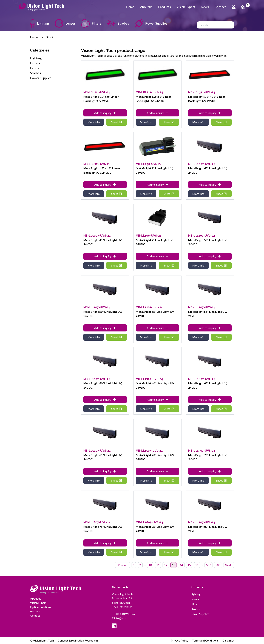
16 (197, 565)
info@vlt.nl (120, 618)
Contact (220, 7)
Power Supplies (151, 23)
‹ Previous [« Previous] (123, 565)
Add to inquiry (105, 113)
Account (35, 611)
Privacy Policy (180, 640)
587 (208, 565)
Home (130, 7)
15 (189, 565)
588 (218, 565)
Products (164, 7)
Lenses (65, 23)
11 (158, 565)
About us (146, 7)
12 (166, 565)
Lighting (40, 23)
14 (181, 565)
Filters (91, 23)
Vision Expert (186, 7)
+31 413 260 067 (124, 614)
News (205, 7)
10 (150, 565)
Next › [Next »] (229, 565)
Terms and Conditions (205, 640)
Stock (50, 37)
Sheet (116, 122)
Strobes (118, 23)
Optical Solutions (41, 607)
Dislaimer (228, 640)
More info (94, 122)
